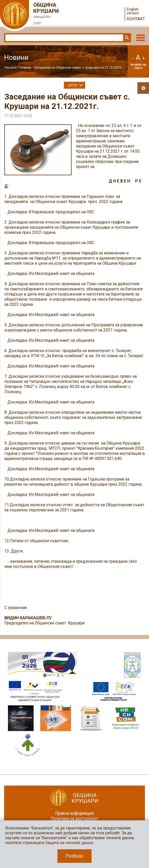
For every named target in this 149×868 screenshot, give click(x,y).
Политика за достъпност (75, 819)
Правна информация (75, 813)
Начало (11, 67)
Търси (126, 38)
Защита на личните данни (69, 843)
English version (133, 11)
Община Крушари (46, 14)
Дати (72, 85)
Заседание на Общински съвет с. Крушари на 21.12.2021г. (78, 67)
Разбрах (74, 856)
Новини (25, 67)
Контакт (136, 19)
